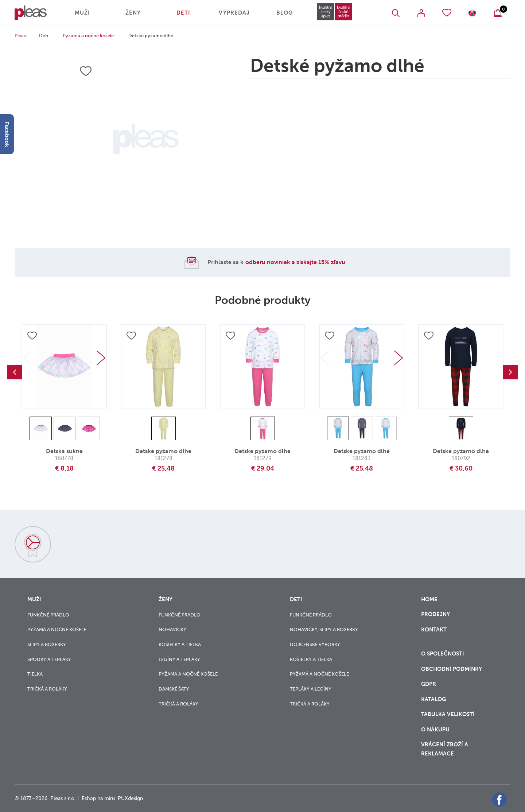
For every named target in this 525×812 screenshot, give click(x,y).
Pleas (20, 36)
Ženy (133, 13)
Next (101, 358)
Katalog (434, 699)
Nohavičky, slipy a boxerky (324, 629)
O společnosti (443, 654)
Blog (285, 13)
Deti (183, 13)
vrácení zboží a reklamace (445, 749)
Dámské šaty (174, 689)
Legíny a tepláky (179, 659)
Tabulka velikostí (449, 714)
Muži (82, 13)
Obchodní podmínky (452, 669)
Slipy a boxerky (47, 644)
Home (429, 599)
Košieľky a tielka (180, 644)
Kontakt (434, 634)
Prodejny (435, 614)
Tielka (35, 674)
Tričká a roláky (47, 689)
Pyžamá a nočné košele (88, 36)
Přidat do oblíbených (32, 336)
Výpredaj (234, 13)
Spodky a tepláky (49, 659)
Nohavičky (172, 629)
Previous (15, 372)
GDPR (429, 684)
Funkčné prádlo (48, 615)
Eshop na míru (98, 798)
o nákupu (435, 730)
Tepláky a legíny (311, 689)
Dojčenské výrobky (315, 644)
